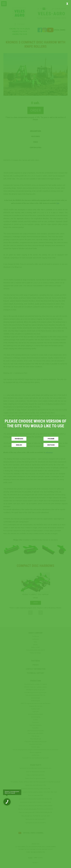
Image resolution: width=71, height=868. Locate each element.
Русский (51, 439)
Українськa (19, 439)
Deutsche (51, 445)
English (19, 445)
